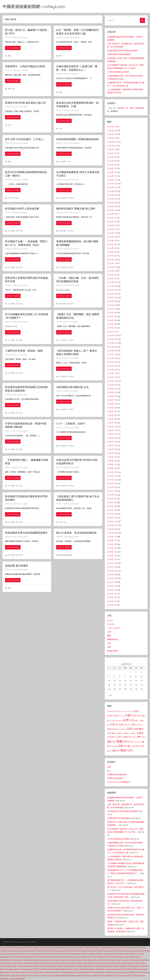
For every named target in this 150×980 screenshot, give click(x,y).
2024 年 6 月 (112, 203)
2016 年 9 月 (112, 529)
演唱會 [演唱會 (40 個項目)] (127, 733)
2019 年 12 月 (112, 381)
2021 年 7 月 (112, 309)
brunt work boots (20, 954)
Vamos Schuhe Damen (36, 972)
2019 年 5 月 (112, 408)
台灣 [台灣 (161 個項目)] (129, 720)
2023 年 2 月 (112, 252)
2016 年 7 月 (112, 537)
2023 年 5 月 (112, 241)
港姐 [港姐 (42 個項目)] (121, 733)
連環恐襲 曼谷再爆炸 (17, 566)
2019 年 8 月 (112, 396)
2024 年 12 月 (112, 180)
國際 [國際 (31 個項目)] (137, 721)
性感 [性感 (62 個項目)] (111, 729)
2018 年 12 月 (112, 427)
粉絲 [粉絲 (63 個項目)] (127, 737)
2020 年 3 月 (112, 370)
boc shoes (99, 963)
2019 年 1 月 (112, 423)
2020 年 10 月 (113, 343)
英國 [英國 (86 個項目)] (123, 746)
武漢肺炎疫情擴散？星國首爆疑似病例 (77, 139)
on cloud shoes (58, 957)
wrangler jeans (26, 969)
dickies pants (11, 966)
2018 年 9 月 (112, 438)
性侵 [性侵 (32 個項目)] (141, 725)
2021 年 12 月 (112, 290)
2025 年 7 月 (112, 157)
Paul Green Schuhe (122, 975)
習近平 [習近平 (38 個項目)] (133, 742)
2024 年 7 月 (112, 199)
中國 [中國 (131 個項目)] (131, 715)
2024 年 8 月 (112, 195)
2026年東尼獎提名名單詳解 (118, 72)
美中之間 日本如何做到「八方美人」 (25, 139)
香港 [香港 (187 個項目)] (127, 750)
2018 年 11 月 (112, 430)
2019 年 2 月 (112, 419)
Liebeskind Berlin (95, 954)
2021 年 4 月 (112, 320)
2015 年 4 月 (112, 594)
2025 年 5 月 (112, 165)
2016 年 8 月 (112, 533)
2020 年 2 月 (112, 373)
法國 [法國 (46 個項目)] (114, 733)
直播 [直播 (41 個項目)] (121, 737)
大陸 (13, 89)
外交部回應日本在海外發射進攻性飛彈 (122, 51)
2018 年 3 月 (112, 461)
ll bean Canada (98, 972)
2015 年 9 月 (112, 575)
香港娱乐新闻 (113, 651)
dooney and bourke (104, 966)
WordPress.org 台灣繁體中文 (119, 782)
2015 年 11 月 (112, 567)
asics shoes (120, 954)
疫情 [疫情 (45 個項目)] (114, 737)
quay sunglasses (137, 951)
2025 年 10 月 (112, 146)
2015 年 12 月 (112, 563)
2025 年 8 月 (112, 153)
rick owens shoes (12, 969)
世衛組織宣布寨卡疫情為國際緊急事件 (26, 533)
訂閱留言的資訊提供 (115, 778)
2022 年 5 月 (112, 271)
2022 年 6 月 (112, 267)
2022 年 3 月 (112, 278)
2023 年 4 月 (112, 244)
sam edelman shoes (9, 963)
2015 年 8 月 (112, 578)
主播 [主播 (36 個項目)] (139, 716)
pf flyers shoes (134, 966)
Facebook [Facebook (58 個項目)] (113, 711)
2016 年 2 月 (112, 556)
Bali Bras (63, 969)
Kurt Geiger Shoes (123, 947)
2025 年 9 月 (112, 149)
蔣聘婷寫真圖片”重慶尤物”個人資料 (76, 209)
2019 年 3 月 (112, 415)
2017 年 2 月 (112, 510)
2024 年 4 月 (112, 210)
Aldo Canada (53, 969)
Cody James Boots (111, 951)
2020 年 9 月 (112, 347)
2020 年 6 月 (112, 358)
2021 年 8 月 (112, 305)
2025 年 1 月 (112, 176)
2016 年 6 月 (112, 540)
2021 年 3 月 (112, 324)
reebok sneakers (120, 966)
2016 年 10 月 (112, 525)
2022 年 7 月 (112, 263)
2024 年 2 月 (112, 218)
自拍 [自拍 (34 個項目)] (116, 746)
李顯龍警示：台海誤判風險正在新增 (25, 66)
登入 (109, 771)
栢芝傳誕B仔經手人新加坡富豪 (22, 209)
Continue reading (13, 48)
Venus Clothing (132, 954)
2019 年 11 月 (112, 385)
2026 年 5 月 (112, 127)
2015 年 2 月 (112, 601)
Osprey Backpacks (17, 978)
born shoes (34, 963)
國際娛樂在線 (67, 555)
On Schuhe (100, 969)
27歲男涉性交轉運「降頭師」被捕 (24, 351)
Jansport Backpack (87, 969)
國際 (9, 56)
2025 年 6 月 (112, 161)
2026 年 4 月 (112, 131)
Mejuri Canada (98, 957)
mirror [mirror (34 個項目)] (130, 711)
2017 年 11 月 (112, 476)
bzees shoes (24, 963)
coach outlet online (113, 963)
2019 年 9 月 (112, 392)
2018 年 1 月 (112, 468)
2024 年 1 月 (112, 222)
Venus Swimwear (78, 975)
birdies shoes (135, 957)
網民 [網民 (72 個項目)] (141, 737)
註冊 (109, 767)
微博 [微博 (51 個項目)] (135, 725)
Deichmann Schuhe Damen (45, 966)
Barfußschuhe (6, 960)
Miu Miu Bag (41, 951)
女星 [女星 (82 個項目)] (114, 724)
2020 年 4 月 (112, 366)
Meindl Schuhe (128, 963)
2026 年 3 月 (112, 134)
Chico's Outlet (40, 975)
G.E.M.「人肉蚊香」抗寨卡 (71, 424)
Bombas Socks (52, 972)
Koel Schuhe (85, 957)
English (110, 620)
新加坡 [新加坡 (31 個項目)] (124, 729)
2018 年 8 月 (112, 442)
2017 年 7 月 (112, 491)
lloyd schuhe (20, 947)
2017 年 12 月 (112, 472)
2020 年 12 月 (112, 335)
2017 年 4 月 (112, 502)
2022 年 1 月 (112, 286)
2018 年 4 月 (112, 457)
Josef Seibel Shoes (113, 969)
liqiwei (25, 37)
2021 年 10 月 (112, 297)
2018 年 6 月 (112, 449)
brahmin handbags (43, 957)
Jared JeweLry (27, 975)
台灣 (61, 162)
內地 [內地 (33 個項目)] (114, 721)
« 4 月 (110, 695)
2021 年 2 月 (112, 328)
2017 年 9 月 (112, 483)
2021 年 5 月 (112, 316)
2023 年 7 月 (112, 233)
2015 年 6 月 (112, 586)
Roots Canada (92, 975)
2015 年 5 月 (112, 590)
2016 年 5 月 (112, 544)
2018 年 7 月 (112, 446)
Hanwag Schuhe (47, 963)
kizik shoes (136, 947)
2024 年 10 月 (112, 187)
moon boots (73, 969)
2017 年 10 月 (112, 480)
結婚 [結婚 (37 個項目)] (134, 737)
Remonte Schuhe (106, 975)
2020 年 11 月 (112, 339)
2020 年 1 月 (112, 377)
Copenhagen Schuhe (78, 954)
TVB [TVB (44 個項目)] (122, 716)
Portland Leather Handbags (58, 975)
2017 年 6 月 (112, 495)
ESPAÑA (111, 624)
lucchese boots (47, 960)
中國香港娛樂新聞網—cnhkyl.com (34, 6)
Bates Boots (5, 972)
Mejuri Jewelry (111, 957)
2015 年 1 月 (112, 605)
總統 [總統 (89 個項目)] (112, 742)
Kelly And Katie (14, 975)
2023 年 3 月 (112, 248)
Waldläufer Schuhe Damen (76, 951)
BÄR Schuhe (135, 972)
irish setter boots (95, 951)
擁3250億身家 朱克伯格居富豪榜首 (76, 533)
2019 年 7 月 (112, 400)
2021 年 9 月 (112, 301)
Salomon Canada (72, 957)
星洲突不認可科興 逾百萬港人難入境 (25, 103)
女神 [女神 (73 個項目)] (123, 724)
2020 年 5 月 (112, 362)
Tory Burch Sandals (15, 951)
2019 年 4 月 (112, 411)
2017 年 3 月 (112, 506)
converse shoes (62, 954)
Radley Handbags (92, 947)
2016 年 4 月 (112, 548)
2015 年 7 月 (112, 582)
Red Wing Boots (27, 957)
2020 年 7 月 (112, 354)
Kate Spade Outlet (83, 972)
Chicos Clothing (7, 947)
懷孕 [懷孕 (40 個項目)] (118, 729)
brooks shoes (30, 951)
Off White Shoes (40, 969)
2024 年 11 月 (112, 184)
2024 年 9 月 (112, 191)
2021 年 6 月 (112, 313)
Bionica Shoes (128, 969)
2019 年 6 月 (112, 404)
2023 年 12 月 (112, 225)
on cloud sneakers (36, 954)
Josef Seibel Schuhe (31, 960)
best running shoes (75, 963)
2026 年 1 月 (112, 138)
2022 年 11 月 (112, 260)
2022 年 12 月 (112, 256)
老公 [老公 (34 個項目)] (139, 742)
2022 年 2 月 (112, 282)
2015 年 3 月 (112, 597)
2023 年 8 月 (112, 229)
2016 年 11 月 (112, 521)
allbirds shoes (60, 963)
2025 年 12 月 (112, 142)
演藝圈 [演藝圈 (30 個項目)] (134, 733)
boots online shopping (67, 966)
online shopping (114, 628)
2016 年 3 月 (112, 552)
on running (126, 960)
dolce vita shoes (59, 947)
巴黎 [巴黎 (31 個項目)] (129, 725)
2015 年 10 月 (112, 571)
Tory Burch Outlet (18, 972)
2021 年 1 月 (112, 332)
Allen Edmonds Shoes (140, 960)
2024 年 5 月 (112, 206)
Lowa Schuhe (103, 960)
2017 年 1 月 (112, 514)
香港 (61, 92)
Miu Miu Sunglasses (56, 951)
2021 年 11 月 (112, 294)
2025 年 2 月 (112, 172)
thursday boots (90, 960)
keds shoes (17, 960)
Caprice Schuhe (32, 947)
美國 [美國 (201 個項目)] (123, 741)
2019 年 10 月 (112, 389)
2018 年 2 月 (112, 464)
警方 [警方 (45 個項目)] (139, 746)
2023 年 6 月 (112, 237)
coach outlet (49, 954)
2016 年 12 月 (112, 518)
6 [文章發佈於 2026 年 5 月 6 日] (120, 676)
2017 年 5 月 (112, 499)
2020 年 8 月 (112, 351)
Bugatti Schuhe (141, 969)
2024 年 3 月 (112, 214)
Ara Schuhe (124, 951)
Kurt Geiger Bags (108, 947)
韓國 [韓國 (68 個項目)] (116, 751)
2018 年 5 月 (112, 453)
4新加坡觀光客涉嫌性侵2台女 (72, 387)
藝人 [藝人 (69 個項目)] (132, 746)
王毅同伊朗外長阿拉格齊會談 (119, 54)
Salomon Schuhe (61, 960)
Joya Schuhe (109, 954)
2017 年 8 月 (112, 487)
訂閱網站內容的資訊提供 (117, 774)
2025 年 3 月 (112, 168)
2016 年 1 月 (112, 559)
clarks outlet (115, 960)
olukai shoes (123, 957)
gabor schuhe (46, 947)
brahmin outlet (111, 972)
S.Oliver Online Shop (75, 947)
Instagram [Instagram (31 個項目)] (123, 711)
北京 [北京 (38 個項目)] (120, 721)
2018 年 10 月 (112, 434)
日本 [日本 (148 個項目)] (133, 729)
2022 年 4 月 (112, 275)
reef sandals (89, 963)
